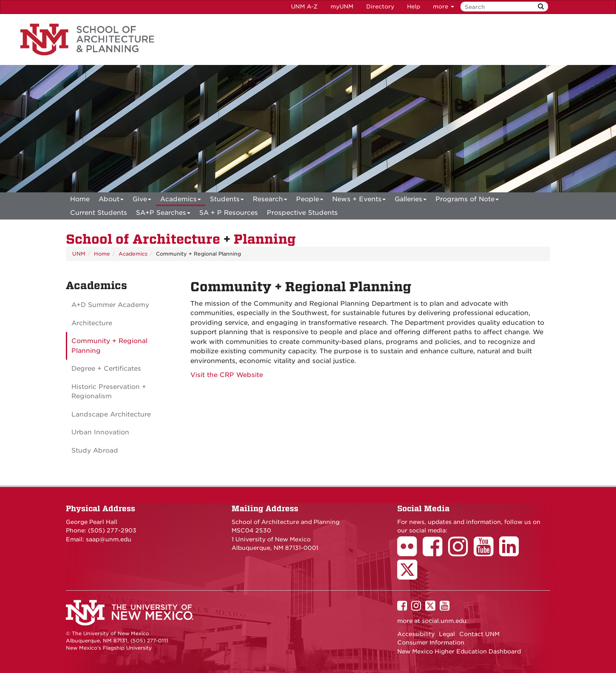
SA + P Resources (229, 213)
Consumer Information (431, 642)
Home (80, 199)
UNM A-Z (304, 7)
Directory (380, 7)
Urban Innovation (100, 432)
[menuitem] (80, 199)
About (111, 201)
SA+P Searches (163, 214)
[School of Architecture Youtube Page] (486, 552)
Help (414, 7)
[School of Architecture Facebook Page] (435, 552)
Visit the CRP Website (227, 375)
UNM (79, 254)
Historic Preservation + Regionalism (109, 392)
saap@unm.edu (109, 539)
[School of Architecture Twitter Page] (410, 575)
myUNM (342, 7)
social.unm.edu (444, 621)
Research (270, 201)
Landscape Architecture (111, 414)
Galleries (411, 201)
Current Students (99, 213)
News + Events (359, 201)
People (310, 201)
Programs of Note (467, 201)
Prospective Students (302, 213)
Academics (181, 201)
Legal (447, 634)
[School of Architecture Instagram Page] (461, 552)
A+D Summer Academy (110, 305)
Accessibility (416, 634)
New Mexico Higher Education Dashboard (459, 651)
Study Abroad (95, 451)
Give (142, 201)
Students (227, 201)
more (444, 7)
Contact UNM (479, 634)
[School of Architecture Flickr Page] (410, 552)
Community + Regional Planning (109, 346)
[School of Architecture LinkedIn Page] (512, 552)
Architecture (92, 323)
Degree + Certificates (106, 369)
